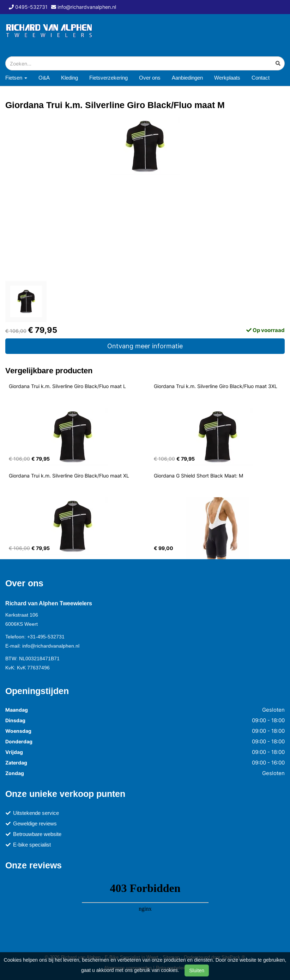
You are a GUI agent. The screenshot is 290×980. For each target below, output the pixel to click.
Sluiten (197, 970)
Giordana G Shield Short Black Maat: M (198, 476)
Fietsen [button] (16, 78)
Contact (261, 78)
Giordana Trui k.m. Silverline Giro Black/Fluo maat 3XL (216, 386)
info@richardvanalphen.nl (51, 646)
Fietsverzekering (108, 78)
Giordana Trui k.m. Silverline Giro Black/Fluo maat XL (69, 476)
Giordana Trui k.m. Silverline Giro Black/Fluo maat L (67, 386)
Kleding (70, 78)
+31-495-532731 (46, 637)
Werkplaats (227, 78)
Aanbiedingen (187, 78)
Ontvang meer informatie (145, 346)
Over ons (150, 78)
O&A (44, 78)
